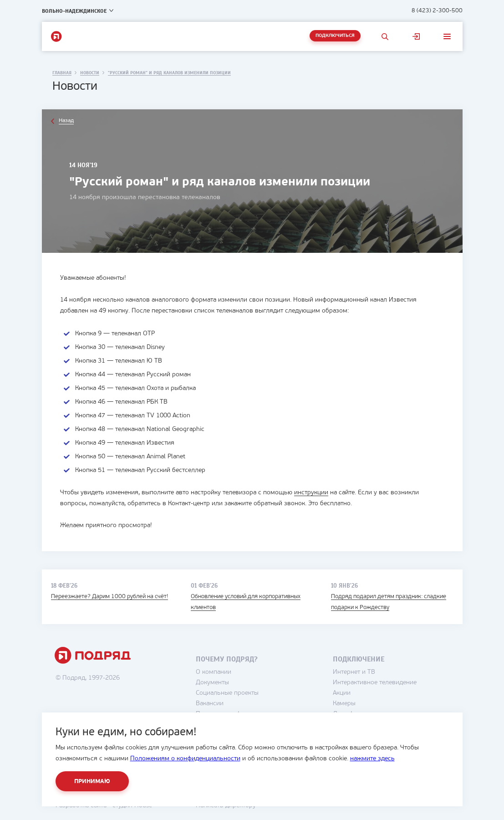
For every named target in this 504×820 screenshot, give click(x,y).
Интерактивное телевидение (375, 683)
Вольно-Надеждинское (74, 11)
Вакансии (210, 704)
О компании (214, 672)
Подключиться (335, 36)
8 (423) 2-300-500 (437, 11)
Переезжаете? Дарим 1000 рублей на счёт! (109, 597)
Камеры (344, 704)
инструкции (311, 493)
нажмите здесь (372, 759)
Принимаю (92, 782)
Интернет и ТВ (354, 672)
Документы (212, 683)
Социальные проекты (227, 693)
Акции (342, 693)
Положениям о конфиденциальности (185, 759)
